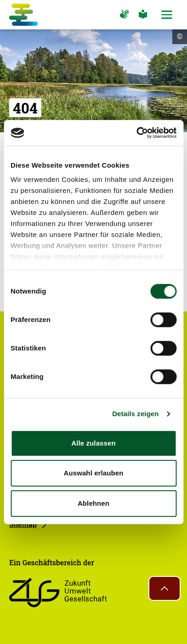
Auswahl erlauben (94, 473)
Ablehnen (93, 503)
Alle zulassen (93, 443)
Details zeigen (135, 414)
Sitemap (23, 524)
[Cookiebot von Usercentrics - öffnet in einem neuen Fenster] (136, 133)
